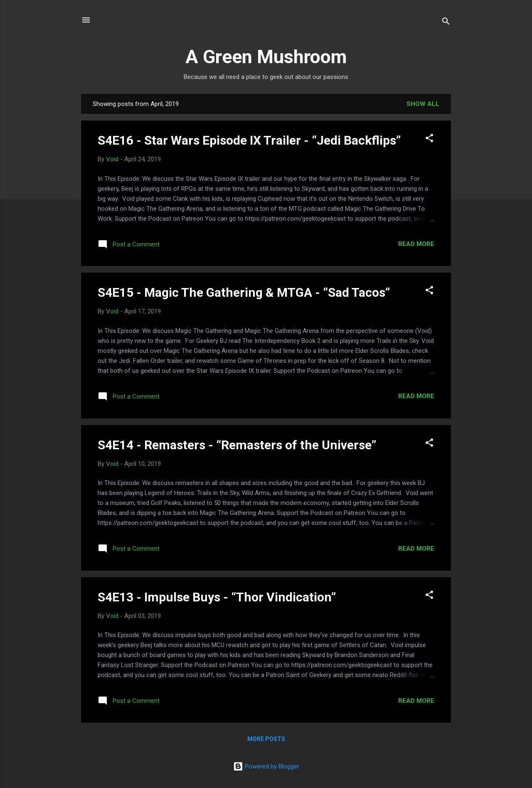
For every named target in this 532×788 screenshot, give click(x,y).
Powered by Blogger (266, 766)
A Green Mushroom (266, 57)
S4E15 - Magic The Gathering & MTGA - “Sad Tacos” (244, 292)
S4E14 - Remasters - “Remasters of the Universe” (237, 445)
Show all (423, 104)
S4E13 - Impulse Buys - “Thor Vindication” (217, 597)
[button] (429, 139)
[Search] (446, 23)
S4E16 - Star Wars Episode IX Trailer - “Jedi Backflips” (249, 140)
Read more (416, 244)
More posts (266, 739)
